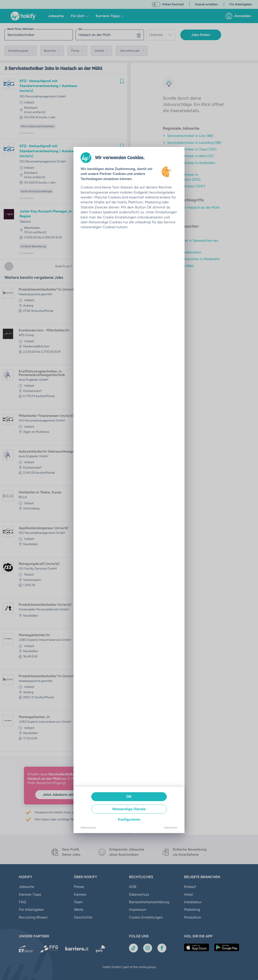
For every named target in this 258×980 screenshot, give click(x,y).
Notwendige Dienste (129, 809)
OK (129, 797)
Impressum (171, 828)
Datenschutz (88, 828)
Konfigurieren (129, 819)
